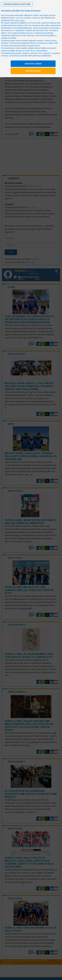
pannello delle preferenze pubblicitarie (36, 56)
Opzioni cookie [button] (33, 71)
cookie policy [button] (19, 20)
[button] (17, 4)
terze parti (36, 23)
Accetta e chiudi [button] (33, 64)
